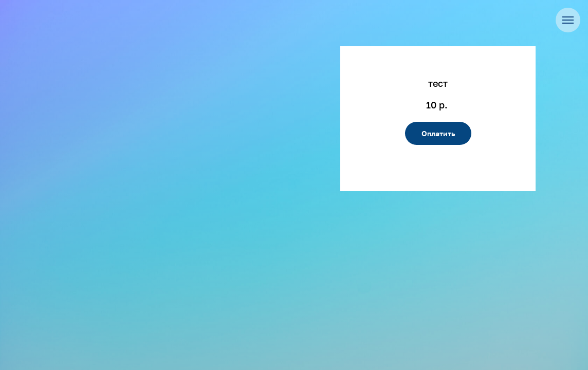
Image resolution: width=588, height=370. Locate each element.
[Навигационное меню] (568, 20)
